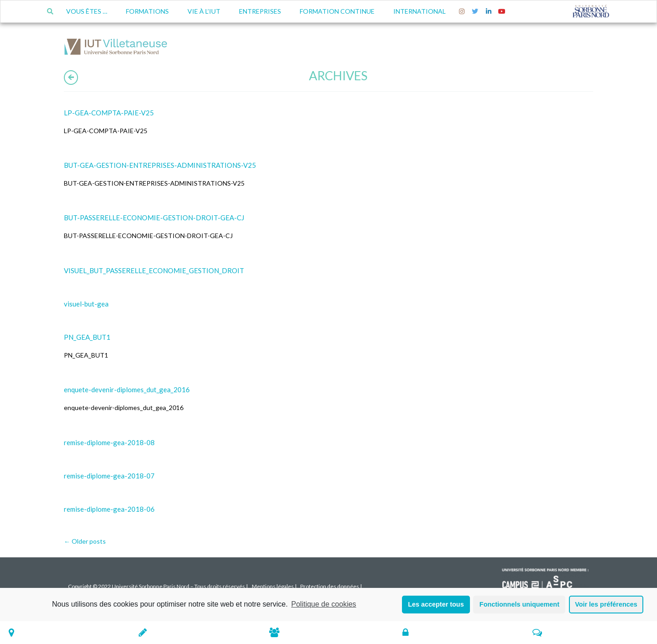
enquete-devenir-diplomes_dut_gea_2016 (127, 390)
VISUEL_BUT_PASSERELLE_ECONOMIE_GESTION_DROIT (154, 270)
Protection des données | (331, 586)
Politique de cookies (323, 604)
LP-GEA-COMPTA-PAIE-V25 (109, 113)
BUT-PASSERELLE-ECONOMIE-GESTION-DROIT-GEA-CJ (154, 218)
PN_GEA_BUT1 (87, 337)
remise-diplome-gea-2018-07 (109, 476)
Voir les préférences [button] (606, 604)
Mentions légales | (274, 586)
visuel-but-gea (86, 304)
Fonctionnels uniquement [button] (519, 604)
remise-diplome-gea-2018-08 (109, 442)
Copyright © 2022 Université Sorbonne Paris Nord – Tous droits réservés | (158, 586)
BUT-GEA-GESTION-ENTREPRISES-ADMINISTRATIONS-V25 (160, 165)
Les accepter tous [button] (436, 604)
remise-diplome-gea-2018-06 (109, 509)
